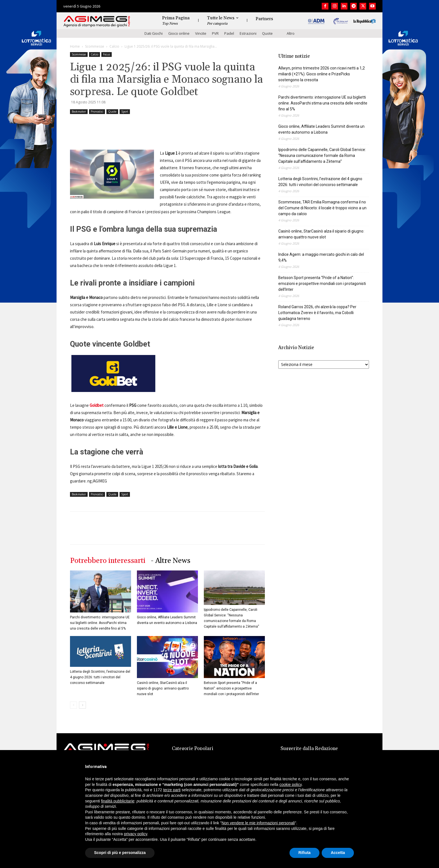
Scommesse (95, 46)
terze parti (172, 790)
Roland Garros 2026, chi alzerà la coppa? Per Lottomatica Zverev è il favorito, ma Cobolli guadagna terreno (317, 313)
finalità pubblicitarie (118, 801)
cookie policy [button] (290, 785)
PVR (215, 33)
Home (75, 46)
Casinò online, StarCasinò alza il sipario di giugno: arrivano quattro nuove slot (163, 688)
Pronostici (97, 112)
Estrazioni (248, 33)
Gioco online (179, 33)
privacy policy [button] (136, 834)
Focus (107, 54)
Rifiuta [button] (305, 853)
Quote (267, 33)
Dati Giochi (154, 33)
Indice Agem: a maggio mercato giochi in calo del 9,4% (321, 257)
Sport (125, 112)
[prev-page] (73, 705)
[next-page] (82, 705)
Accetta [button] (338, 853)
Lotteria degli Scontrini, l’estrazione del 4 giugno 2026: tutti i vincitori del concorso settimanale (100, 677)
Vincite (201, 33)
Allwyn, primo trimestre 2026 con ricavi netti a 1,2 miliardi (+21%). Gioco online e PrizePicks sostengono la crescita (322, 74)
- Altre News (171, 561)
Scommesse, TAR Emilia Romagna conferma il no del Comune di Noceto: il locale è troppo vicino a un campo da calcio (322, 208)
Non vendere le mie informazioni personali (258, 823)
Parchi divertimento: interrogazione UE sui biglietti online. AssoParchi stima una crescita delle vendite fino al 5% (100, 623)
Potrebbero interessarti (108, 561)
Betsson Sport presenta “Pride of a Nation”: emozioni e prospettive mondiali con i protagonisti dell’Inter (231, 688)
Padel (229, 33)
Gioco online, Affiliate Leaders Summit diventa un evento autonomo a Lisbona (321, 129)
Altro (291, 33)
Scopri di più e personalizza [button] (120, 853)
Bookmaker (79, 112)
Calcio (114, 46)
